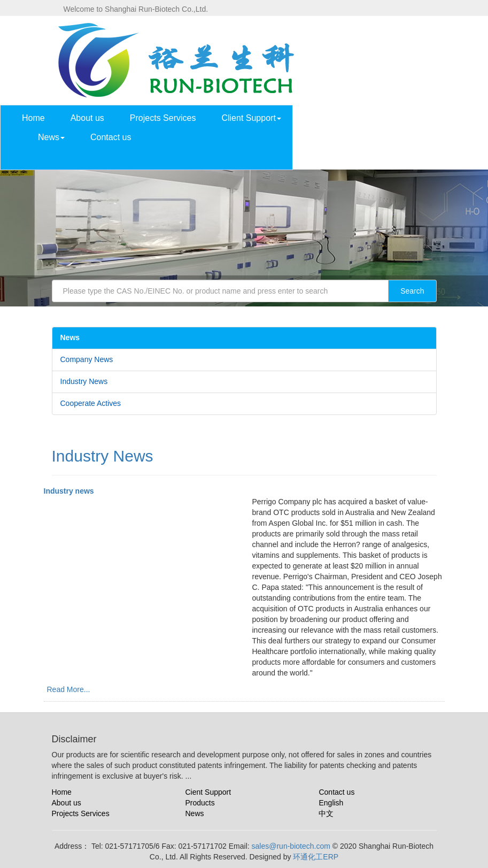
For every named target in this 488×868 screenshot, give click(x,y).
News (194, 813)
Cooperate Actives (91, 403)
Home (33, 118)
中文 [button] (378, 160)
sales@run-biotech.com (291, 846)
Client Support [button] (251, 118)
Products (200, 803)
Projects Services (163, 118)
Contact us (111, 137)
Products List (331, 118)
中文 (326, 813)
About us (87, 118)
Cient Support (208, 792)
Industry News (84, 381)
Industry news (69, 491)
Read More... (69, 689)
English (331, 803)
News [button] (51, 137)
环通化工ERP (316, 857)
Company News (87, 359)
